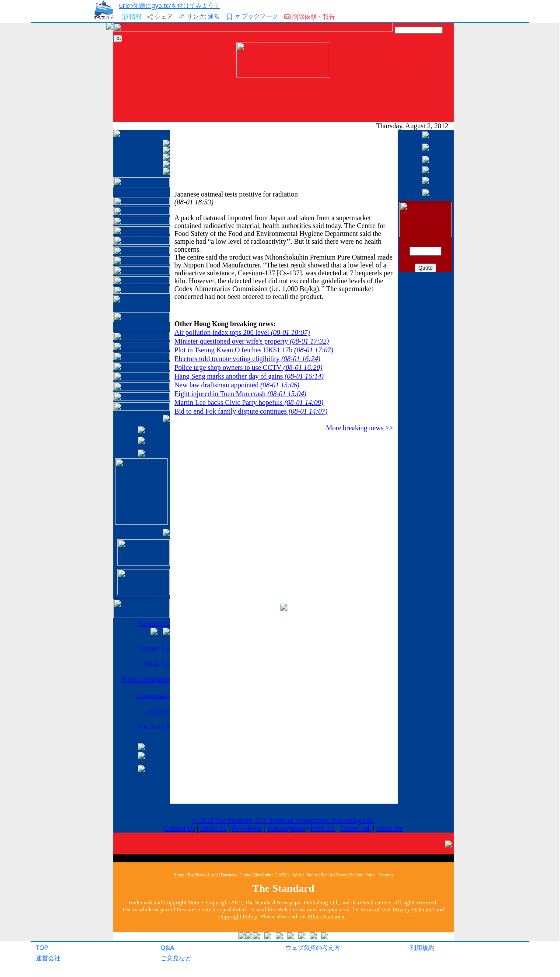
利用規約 (422, 947)
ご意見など (176, 958)
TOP (42, 947)
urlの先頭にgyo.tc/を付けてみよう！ (170, 5)
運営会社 (48, 958)
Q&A (167, 947)
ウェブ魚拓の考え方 (313, 947)
